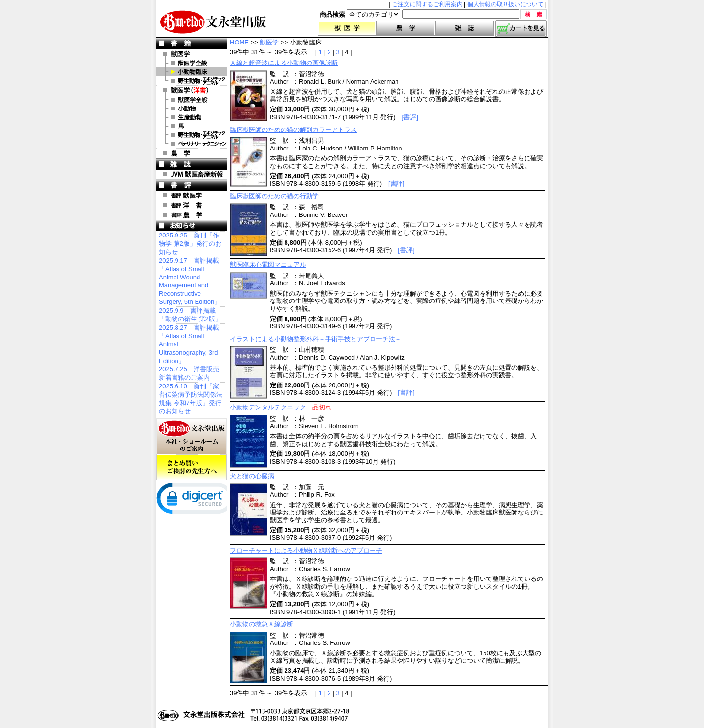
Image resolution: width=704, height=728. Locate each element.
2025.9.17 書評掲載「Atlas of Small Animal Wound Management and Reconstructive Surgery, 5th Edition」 (190, 281)
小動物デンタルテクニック (268, 407)
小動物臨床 (192, 72)
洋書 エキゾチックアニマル (192, 135)
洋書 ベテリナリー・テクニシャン (192, 144)
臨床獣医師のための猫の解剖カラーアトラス (293, 130)
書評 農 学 (192, 215)
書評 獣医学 (192, 195)
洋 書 (192, 90)
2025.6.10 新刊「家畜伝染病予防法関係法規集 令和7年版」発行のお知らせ (191, 399)
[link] (196, 500)
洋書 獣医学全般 (192, 100)
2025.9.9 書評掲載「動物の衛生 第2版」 (190, 315)
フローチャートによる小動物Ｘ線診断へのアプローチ (306, 550)
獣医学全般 (192, 63)
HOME (239, 42)
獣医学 (347, 28)
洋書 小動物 (192, 108)
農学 (406, 28)
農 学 (192, 153)
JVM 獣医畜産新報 (192, 174)
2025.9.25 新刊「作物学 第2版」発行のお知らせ (190, 244)
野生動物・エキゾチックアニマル (192, 81)
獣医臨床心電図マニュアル (268, 265)
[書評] (410, 117)
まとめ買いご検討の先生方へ (192, 468)
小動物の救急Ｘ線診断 (262, 624)
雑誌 (464, 28)
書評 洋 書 (192, 205)
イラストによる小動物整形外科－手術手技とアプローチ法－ (316, 339)
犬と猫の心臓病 (252, 476)
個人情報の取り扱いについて (506, 4)
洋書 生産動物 (192, 117)
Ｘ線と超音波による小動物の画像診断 (284, 63)
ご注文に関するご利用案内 (427, 4)
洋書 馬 (192, 126)
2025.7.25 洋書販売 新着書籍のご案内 (189, 373)
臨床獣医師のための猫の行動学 (274, 196)
